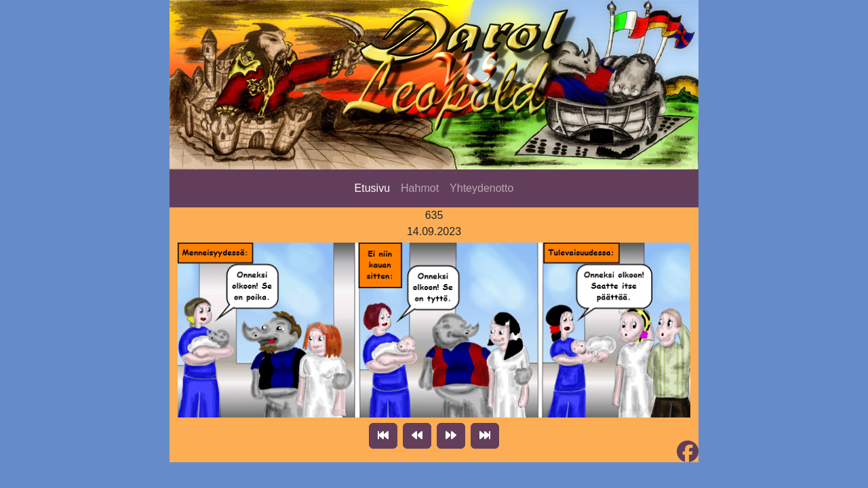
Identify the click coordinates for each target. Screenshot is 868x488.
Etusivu (372, 188)
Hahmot (420, 188)
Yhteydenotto (481, 188)
